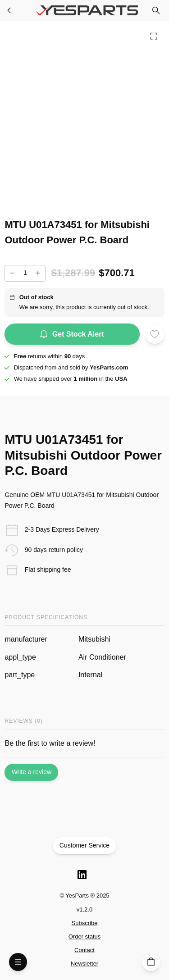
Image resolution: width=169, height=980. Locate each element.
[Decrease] (12, 273)
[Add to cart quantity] (25, 273)
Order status (85, 937)
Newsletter (84, 964)
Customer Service (85, 846)
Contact (84, 950)
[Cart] (151, 962)
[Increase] (38, 273)
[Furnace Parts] (9, 10)
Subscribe (85, 923)
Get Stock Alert (72, 334)
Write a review (31, 772)
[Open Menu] (18, 962)
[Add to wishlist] (155, 334)
